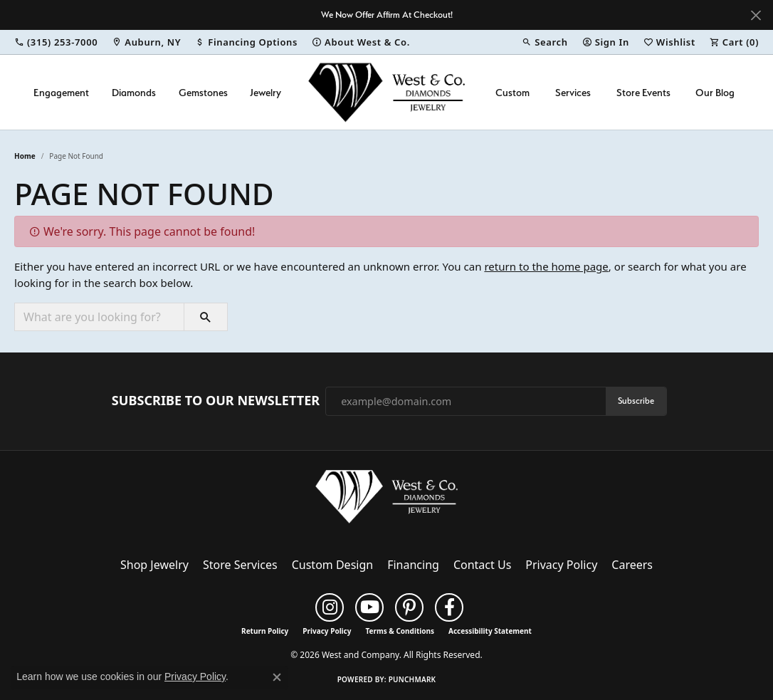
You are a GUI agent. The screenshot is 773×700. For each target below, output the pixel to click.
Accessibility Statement (490, 631)
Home (25, 156)
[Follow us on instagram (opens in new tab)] (330, 607)
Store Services (240, 565)
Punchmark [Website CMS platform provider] (412, 679)
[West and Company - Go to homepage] (386, 500)
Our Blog (715, 92)
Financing (413, 565)
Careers (632, 565)
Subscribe (636, 401)
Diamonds (134, 92)
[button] (545, 42)
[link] (56, 42)
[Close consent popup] (277, 677)
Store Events (643, 92)
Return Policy (265, 631)
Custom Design (332, 565)
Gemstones (203, 92)
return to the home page (546, 266)
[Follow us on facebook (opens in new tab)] (449, 607)
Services (573, 92)
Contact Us (482, 565)
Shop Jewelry (154, 565)
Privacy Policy (561, 565)
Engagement (61, 92)
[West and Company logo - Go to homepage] (386, 92)
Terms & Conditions (400, 631)
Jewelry (265, 92)
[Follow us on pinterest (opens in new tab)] (409, 607)
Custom (512, 92)
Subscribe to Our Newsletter (216, 401)
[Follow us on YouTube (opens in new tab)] (369, 607)
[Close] (756, 15)
